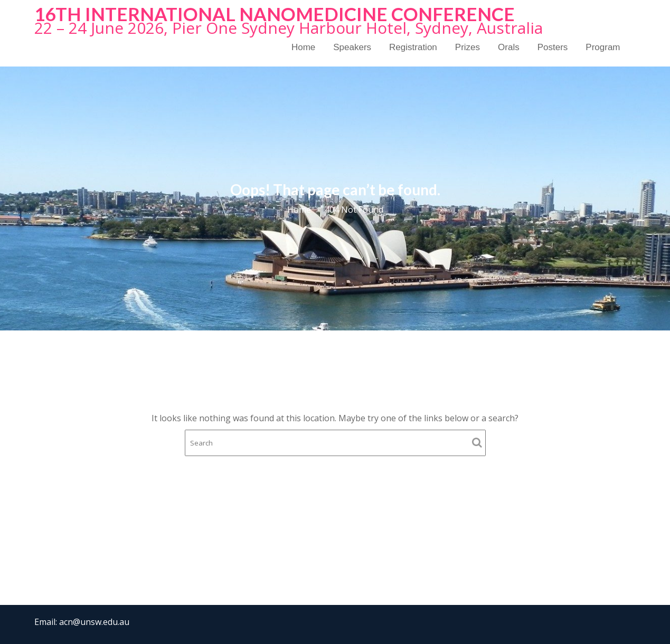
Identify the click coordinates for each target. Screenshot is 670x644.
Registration (413, 47)
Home (303, 47)
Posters (553, 47)
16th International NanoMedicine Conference (275, 14)
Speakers (352, 47)
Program (603, 47)
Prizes (468, 47)
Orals (509, 47)
